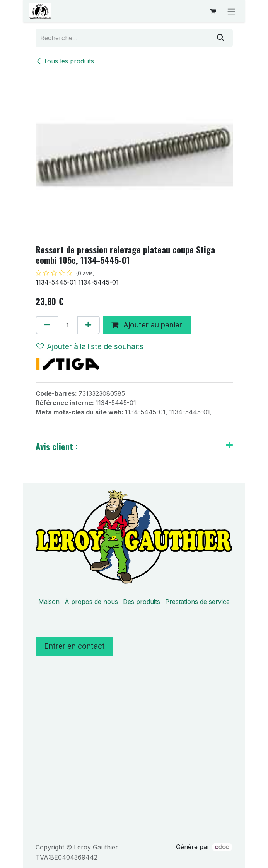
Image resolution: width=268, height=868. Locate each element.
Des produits (142, 602)
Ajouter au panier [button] (147, 325)
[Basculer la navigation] (231, 11)
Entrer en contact (74, 646)
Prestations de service (197, 602)
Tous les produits (65, 61)
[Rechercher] (221, 38)
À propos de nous (91, 602)
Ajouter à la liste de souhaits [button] (90, 346)
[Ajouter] (88, 325)
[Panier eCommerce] (213, 11)
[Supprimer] (47, 325)
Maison (49, 602)
